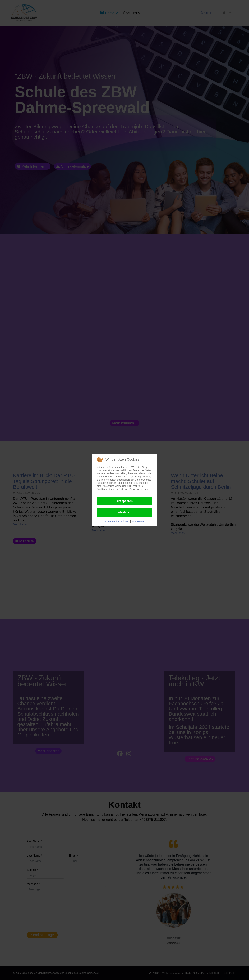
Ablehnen (124, 512)
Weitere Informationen (117, 521)
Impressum (138, 521)
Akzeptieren (124, 501)
